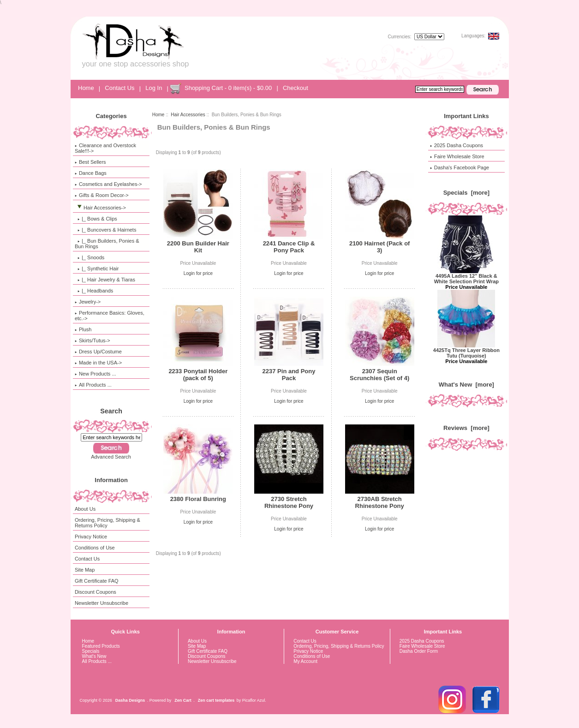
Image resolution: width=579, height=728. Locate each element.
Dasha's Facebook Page (460, 167)
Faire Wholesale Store (457, 156)
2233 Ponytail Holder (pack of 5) (198, 375)
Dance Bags (91, 173)
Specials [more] (466, 193)
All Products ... (93, 385)
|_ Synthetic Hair (97, 269)
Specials (91, 651)
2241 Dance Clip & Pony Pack (289, 247)
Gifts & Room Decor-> (102, 195)
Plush (83, 329)
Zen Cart (183, 700)
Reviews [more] (466, 428)
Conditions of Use (95, 548)
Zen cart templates (216, 700)
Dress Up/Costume (98, 352)
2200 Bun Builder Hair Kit (198, 247)
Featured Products (101, 646)
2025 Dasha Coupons (457, 145)
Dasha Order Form (419, 651)
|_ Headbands (94, 291)
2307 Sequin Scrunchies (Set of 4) (379, 375)
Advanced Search (111, 457)
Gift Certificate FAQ (97, 581)
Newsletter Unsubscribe (101, 603)
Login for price (198, 273)
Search (111, 411)
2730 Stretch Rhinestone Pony (289, 502)
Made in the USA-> (98, 363)
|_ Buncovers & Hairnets (106, 230)
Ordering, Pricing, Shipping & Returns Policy (107, 523)
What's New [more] (466, 385)
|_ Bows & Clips (96, 219)
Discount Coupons (96, 592)
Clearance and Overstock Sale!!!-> (105, 148)
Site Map (85, 570)
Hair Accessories (188, 115)
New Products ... (96, 374)
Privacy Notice (91, 537)
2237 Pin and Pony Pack (289, 375)
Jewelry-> (88, 302)
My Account (305, 661)
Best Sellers (90, 162)
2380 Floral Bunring (198, 499)
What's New (94, 656)
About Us (85, 509)
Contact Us (119, 88)
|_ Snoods (90, 257)
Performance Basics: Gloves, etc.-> (110, 316)
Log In (154, 88)
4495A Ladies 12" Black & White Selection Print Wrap (466, 276)
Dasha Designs (130, 700)
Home (86, 88)
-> (100, 208)
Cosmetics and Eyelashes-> (108, 184)
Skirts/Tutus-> (93, 340)
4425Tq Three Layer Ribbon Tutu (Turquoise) (466, 351)
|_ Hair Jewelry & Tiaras (105, 280)
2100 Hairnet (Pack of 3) (380, 247)
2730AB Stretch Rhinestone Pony (380, 502)
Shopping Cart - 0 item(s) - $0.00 (228, 88)
